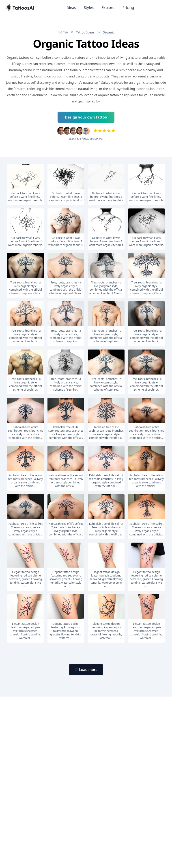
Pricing (128, 8)
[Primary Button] (86, 670)
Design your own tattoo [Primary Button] (86, 117)
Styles (89, 8)
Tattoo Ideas (85, 32)
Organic (109, 32)
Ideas (71, 8)
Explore (108, 8)
